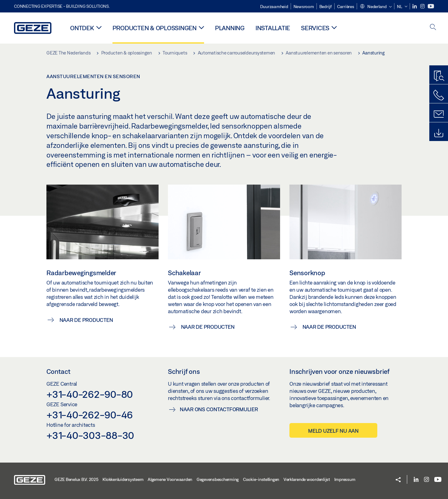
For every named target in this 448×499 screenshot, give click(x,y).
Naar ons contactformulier (219, 409)
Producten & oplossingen (155, 28)
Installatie (273, 28)
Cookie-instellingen (261, 479)
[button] (376, 7)
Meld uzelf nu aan (333, 431)
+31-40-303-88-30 (90, 435)
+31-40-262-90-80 (90, 394)
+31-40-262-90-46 (90, 415)
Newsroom (304, 7)
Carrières (346, 7)
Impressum (345, 479)
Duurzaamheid (274, 7)
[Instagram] (423, 6)
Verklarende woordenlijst (307, 479)
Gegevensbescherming (218, 479)
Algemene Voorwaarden (170, 479)
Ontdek (82, 28)
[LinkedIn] (415, 6)
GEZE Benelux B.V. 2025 (76, 479)
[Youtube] (431, 6)
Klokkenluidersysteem (123, 479)
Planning (230, 28)
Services (315, 28)
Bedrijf (326, 7)
